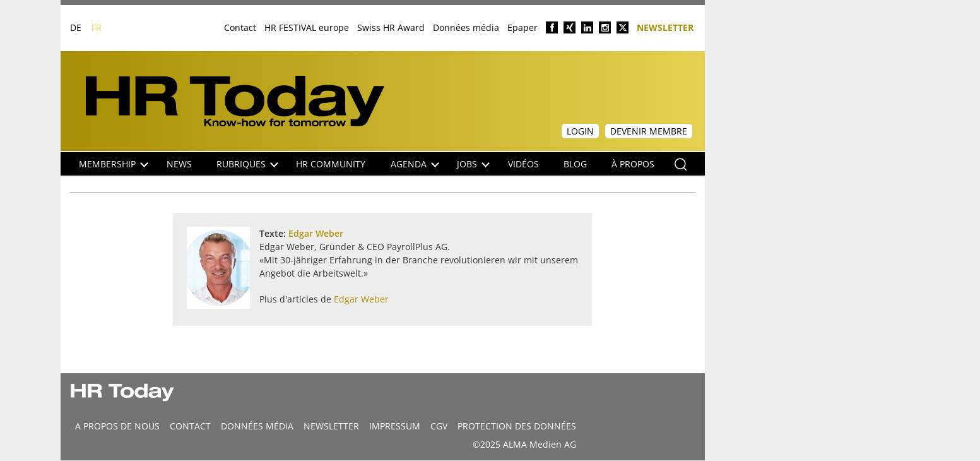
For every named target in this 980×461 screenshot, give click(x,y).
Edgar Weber (316, 233)
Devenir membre (649, 131)
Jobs (473, 164)
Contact (240, 27)
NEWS (179, 164)
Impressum (395, 426)
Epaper (522, 27)
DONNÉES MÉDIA (257, 426)
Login (580, 131)
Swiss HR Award (391, 27)
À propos (633, 164)
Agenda (415, 164)
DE (76, 27)
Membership (114, 164)
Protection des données (517, 426)
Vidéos (523, 164)
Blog (575, 164)
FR (97, 27)
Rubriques (247, 164)
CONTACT (190, 426)
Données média (466, 27)
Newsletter (665, 27)
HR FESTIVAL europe (307, 27)
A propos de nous (117, 426)
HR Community (331, 164)
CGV (439, 426)
